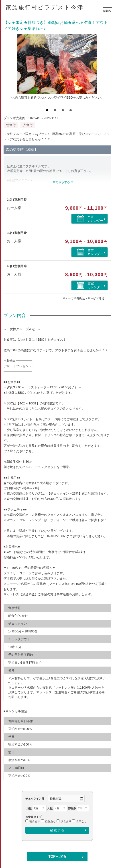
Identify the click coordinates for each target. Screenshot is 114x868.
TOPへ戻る (57, 857)
